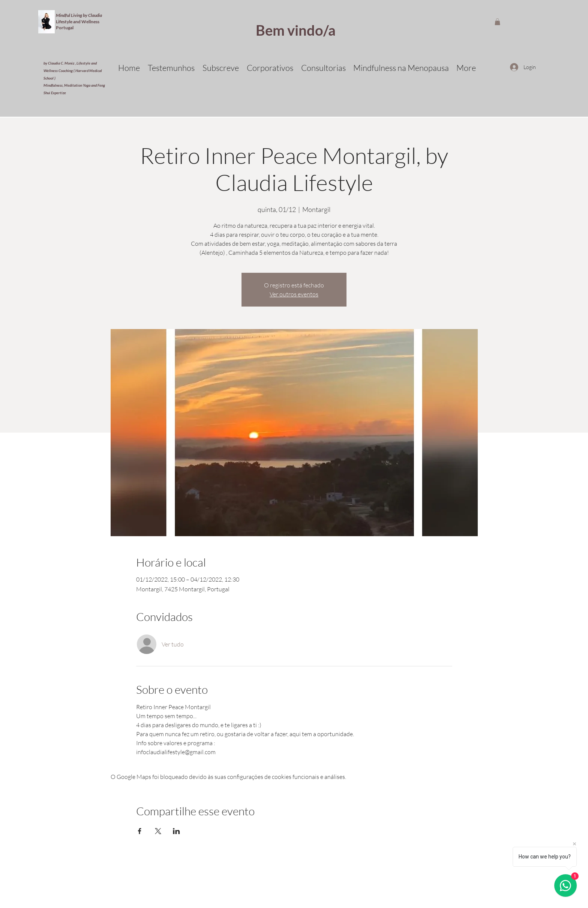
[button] (497, 22)
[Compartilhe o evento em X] (158, 831)
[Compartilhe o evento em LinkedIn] (176, 831)
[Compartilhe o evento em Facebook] (140, 831)
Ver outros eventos (294, 294)
